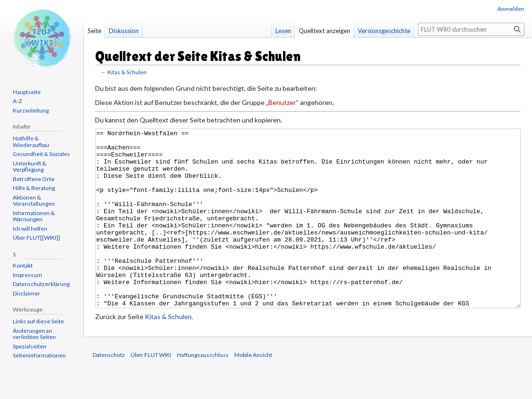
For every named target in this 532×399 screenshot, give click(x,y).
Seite (94, 31)
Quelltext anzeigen (324, 31)
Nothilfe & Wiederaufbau (31, 142)
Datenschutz (109, 390)
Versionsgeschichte (384, 31)
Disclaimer (27, 293)
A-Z (17, 101)
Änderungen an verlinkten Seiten (34, 334)
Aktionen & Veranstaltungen (34, 201)
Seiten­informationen (39, 355)
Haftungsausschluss (203, 390)
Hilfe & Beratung (34, 188)
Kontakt (23, 265)
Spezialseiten (30, 346)
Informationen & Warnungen (34, 216)
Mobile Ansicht (253, 390)
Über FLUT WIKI (151, 390)
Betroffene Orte (34, 179)
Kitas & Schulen (127, 72)
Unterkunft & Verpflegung (30, 167)
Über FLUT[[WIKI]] (36, 238)
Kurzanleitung (31, 110)
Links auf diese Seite (38, 321)
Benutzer (282, 102)
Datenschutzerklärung (41, 284)
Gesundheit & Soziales (41, 154)
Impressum (27, 275)
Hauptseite (27, 92)
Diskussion (124, 31)
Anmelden (511, 9)
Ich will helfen (30, 229)
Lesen (283, 31)
